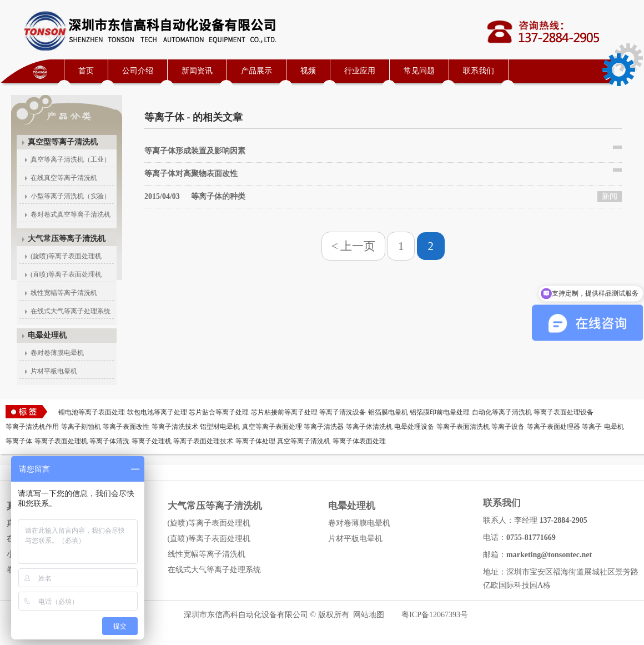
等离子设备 (508, 427)
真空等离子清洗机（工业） (71, 159)
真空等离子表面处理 (272, 427)
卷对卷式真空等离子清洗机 (71, 214)
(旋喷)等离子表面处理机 (66, 256)
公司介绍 (138, 71)
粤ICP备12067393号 (435, 615)
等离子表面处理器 (554, 427)
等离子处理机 (152, 441)
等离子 (592, 427)
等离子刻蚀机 (81, 427)
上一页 (358, 246)
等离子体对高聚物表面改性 (191, 174)
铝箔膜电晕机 (388, 412)
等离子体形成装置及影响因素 (195, 151)
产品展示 (256, 71)
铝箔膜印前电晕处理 (440, 412)
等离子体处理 (255, 441)
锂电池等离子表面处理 (92, 412)
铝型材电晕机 (220, 427)
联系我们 (479, 71)
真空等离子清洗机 (304, 441)
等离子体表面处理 (359, 441)
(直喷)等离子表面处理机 (66, 274)
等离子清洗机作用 (32, 427)
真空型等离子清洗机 (63, 142)
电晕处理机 (47, 335)
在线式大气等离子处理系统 (71, 311)
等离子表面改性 (126, 427)
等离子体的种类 (195, 196)
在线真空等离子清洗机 (64, 178)
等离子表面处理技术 (203, 441)
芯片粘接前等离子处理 (284, 412)
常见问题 (419, 71)
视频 (308, 71)
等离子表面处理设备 (563, 412)
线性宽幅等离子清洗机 (64, 293)
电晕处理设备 (414, 427)
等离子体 (19, 441)
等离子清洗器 (324, 427)
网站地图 (369, 615)
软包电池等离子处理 (157, 412)
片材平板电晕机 (54, 371)
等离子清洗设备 (343, 412)
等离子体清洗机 (369, 427)
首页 (86, 71)
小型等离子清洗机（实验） (71, 196)
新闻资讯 (197, 71)
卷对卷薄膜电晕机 (57, 353)
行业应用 (360, 71)
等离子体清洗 (109, 441)
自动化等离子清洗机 (502, 412)
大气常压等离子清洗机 (67, 239)
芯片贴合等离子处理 (219, 412)
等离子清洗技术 (175, 427)
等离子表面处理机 (61, 441)
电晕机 (614, 427)
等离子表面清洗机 (463, 427)
